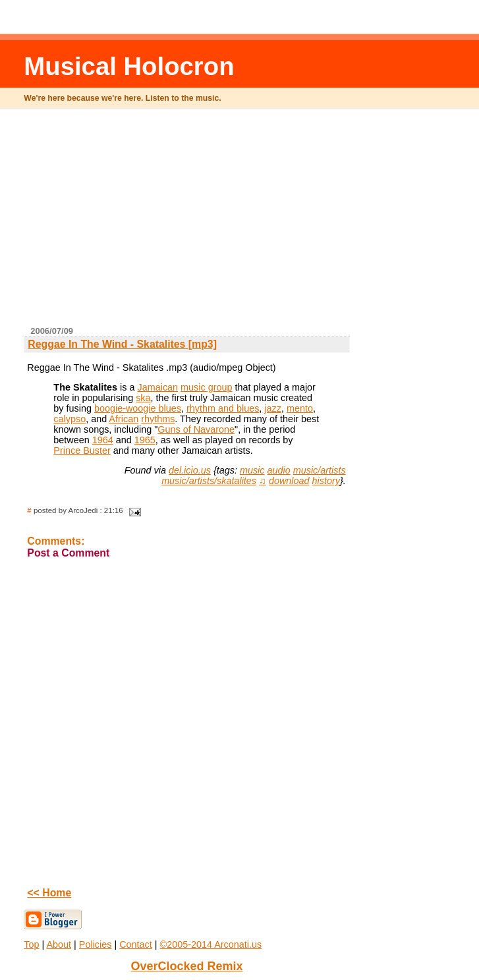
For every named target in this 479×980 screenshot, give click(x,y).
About (59, 944)
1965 (145, 440)
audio (279, 470)
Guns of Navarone (196, 429)
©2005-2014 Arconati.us (211, 944)
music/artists (320, 470)
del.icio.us (190, 470)
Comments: (56, 541)
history (326, 481)
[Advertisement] (252, 223)
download (289, 481)
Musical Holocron (129, 66)
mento (300, 408)
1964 (103, 440)
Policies (96, 944)
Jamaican (158, 387)
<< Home (49, 893)
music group (206, 387)
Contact (136, 944)
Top (31, 944)
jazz (273, 408)
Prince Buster (82, 450)
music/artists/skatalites (209, 481)
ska (143, 398)
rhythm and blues (223, 408)
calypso (70, 419)
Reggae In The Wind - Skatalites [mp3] (122, 344)
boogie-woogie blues (138, 408)
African (124, 419)
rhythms (158, 419)
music (252, 470)
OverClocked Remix (186, 966)
